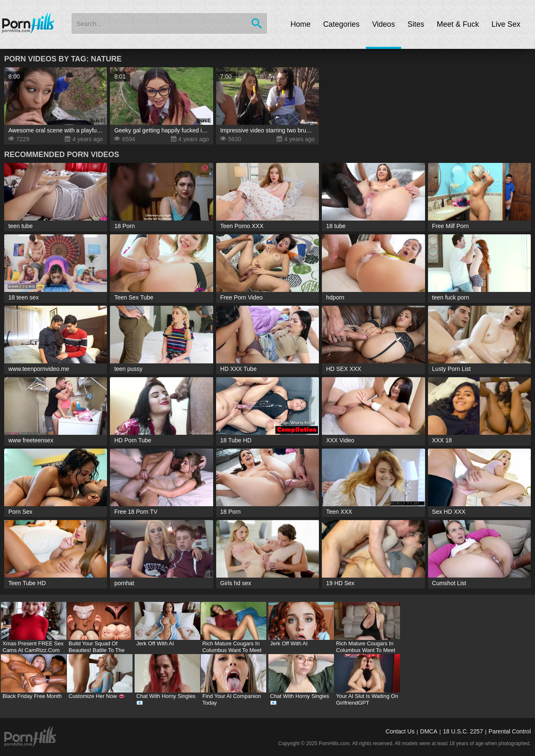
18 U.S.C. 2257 (463, 731)
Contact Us (400, 731)
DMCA (429, 731)
